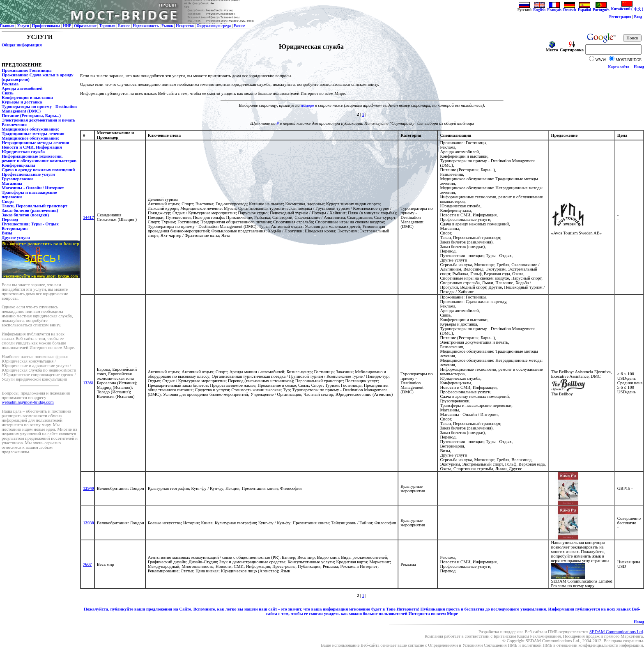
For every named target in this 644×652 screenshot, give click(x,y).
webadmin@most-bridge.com (28, 402)
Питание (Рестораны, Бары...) (31, 116)
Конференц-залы (18, 165)
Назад (639, 67)
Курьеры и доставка (22, 102)
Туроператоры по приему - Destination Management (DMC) (39, 109)
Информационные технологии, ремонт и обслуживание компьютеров (39, 158)
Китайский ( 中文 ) (627, 7)
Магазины (12, 183)
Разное (239, 26)
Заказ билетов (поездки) (25, 215)
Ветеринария (15, 228)
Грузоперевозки (17, 179)
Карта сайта (619, 67)
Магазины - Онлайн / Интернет (33, 188)
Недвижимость (146, 26)
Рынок (167, 26)
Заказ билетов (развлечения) (30, 210)
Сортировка (572, 48)
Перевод (10, 219)
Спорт (8, 201)
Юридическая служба (23, 152)
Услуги (23, 26)
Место (552, 48)
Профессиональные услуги (28, 174)
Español (584, 8)
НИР (67, 26)
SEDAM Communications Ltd (616, 632)
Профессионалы (46, 26)
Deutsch (570, 8)
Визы (7, 233)
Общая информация (22, 45)
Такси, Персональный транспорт (34, 206)
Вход (638, 17)
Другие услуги (16, 238)
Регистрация (620, 17)
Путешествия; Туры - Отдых (30, 224)
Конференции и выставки (27, 98)
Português (601, 8)
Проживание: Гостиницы (26, 70)
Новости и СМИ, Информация (32, 147)
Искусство (185, 26)
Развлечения (14, 125)
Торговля (107, 26)
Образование (85, 26)
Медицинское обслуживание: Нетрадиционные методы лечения (35, 140)
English (539, 8)
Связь (8, 93)
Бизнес (124, 26)
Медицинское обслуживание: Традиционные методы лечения (33, 131)
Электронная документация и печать (38, 120)
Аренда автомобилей (22, 88)
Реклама (10, 84)
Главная (7, 26)
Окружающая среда (213, 26)
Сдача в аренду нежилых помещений (38, 170)
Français (554, 8)
